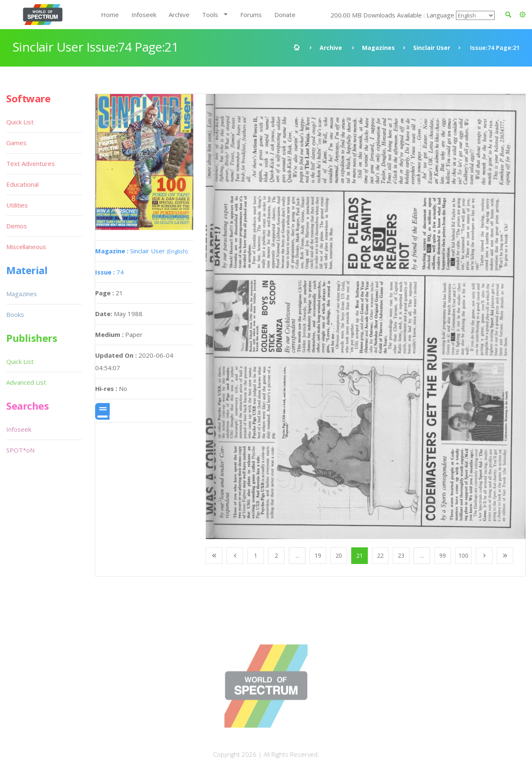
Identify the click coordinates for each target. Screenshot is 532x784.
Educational (22, 184)
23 (401, 555)
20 (339, 555)
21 (360, 555)
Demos (17, 226)
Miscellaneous (26, 247)
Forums (251, 15)
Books (15, 314)
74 (110, 272)
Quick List (20, 122)
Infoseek (144, 15)
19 (318, 555)
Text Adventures (31, 163)
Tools (210, 15)
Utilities (17, 205)
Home (110, 15)
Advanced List (26, 382)
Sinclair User (432, 48)
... (297, 555)
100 (463, 555)
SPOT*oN (20, 450)
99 (443, 555)
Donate (285, 15)
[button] (523, 15)
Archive (179, 15)
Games (16, 143)
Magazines (378, 48)
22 (380, 555)
